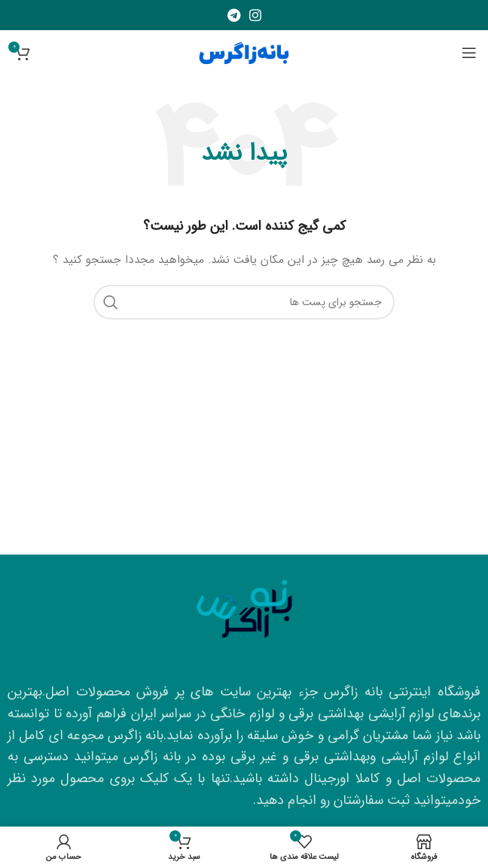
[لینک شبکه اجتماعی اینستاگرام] (255, 15)
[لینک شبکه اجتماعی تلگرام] (234, 15)
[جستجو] (244, 302)
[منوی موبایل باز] (469, 53)
